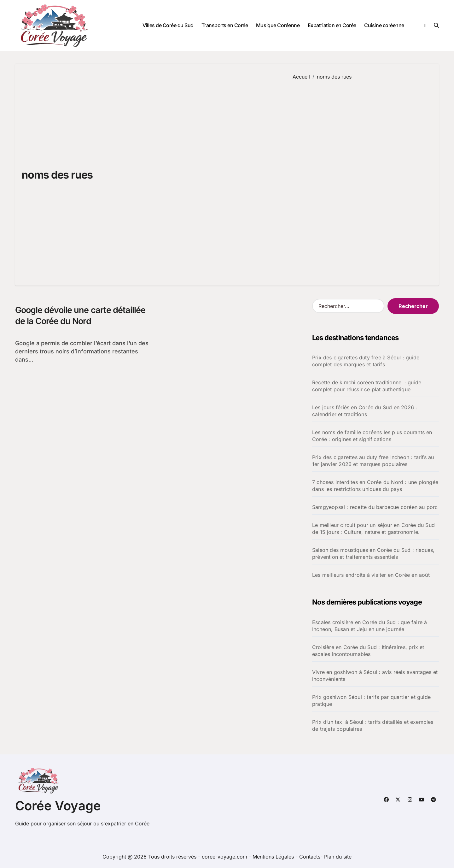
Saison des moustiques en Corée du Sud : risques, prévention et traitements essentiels (373, 553)
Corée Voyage (58, 806)
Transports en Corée (225, 25)
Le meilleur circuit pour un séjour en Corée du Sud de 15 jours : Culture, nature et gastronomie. (373, 528)
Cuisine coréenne (384, 25)
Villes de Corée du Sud (168, 25)
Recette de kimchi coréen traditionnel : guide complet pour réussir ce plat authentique (367, 386)
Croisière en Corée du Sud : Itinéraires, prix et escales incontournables (368, 651)
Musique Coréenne (278, 25)
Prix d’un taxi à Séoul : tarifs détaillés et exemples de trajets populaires (373, 725)
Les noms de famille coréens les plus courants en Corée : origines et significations (372, 436)
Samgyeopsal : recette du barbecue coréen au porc (375, 507)
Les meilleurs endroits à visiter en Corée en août (371, 575)
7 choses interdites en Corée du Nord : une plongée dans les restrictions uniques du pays (375, 486)
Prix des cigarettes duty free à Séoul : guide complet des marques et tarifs (366, 361)
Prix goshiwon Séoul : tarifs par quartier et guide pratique (371, 700)
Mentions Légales (274, 857)
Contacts (310, 857)
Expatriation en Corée (332, 25)
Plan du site (338, 857)
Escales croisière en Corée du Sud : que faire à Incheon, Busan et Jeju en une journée (370, 626)
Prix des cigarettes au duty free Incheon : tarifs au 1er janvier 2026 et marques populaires (373, 461)
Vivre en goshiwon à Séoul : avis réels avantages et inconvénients (375, 676)
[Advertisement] (361, 178)
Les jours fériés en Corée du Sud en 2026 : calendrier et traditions (365, 411)
